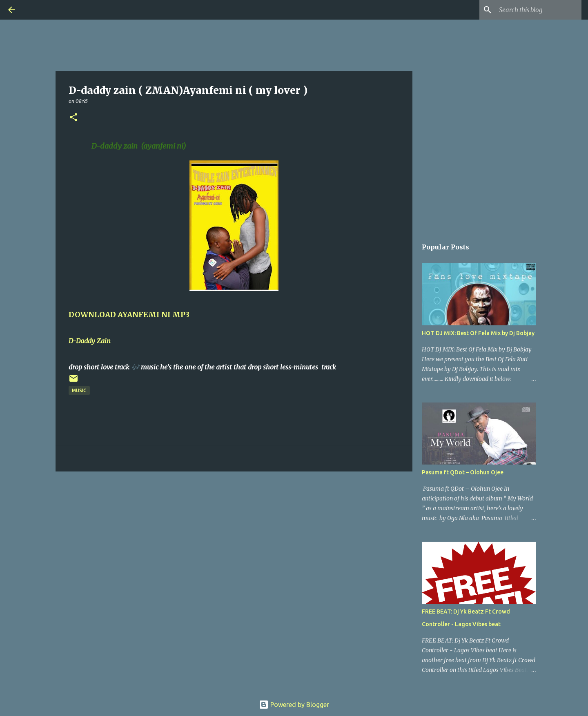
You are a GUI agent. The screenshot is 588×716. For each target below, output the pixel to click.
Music (79, 390)
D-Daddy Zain (90, 341)
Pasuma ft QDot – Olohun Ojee (463, 472)
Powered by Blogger (294, 705)
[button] (73, 118)
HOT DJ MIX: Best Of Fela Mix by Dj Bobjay (478, 333)
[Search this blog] (539, 10)
